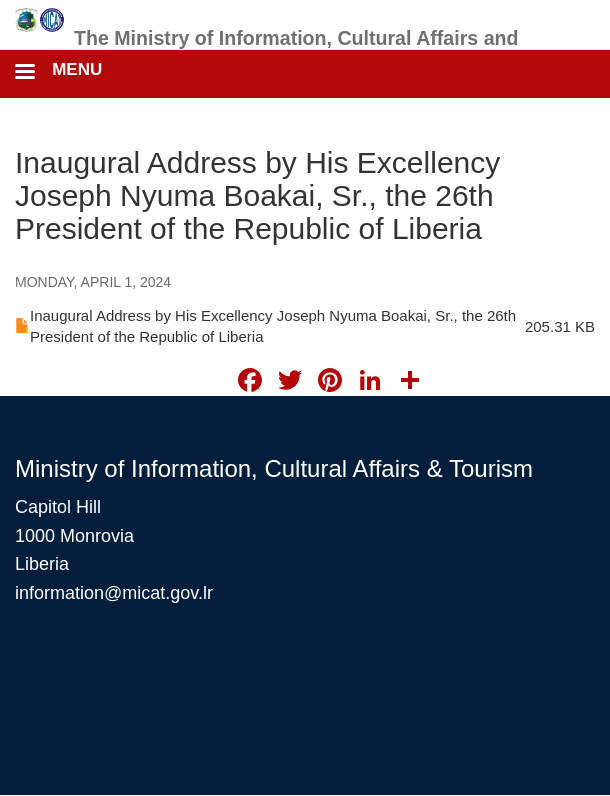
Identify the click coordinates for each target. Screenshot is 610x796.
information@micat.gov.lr (114, 593)
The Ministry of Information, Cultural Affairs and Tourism (296, 38)
